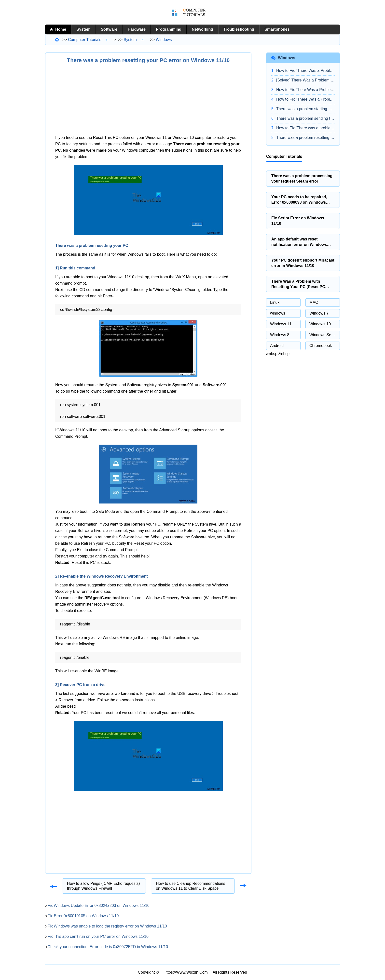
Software (109, 29)
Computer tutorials (85, 40)
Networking (202, 29)
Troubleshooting (239, 29)
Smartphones (277, 29)
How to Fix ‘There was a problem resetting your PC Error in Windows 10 (305, 128)
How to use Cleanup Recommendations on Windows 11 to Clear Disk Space (191, 886)
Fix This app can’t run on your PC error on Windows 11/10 (98, 936)
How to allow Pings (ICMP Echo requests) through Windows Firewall (103, 886)
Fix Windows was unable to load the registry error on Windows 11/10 (107, 926)
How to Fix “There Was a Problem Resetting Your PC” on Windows (305, 71)
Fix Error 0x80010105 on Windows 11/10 (83, 916)
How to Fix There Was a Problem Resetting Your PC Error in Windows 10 (305, 90)
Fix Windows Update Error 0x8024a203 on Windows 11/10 (98, 906)
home (61, 29)
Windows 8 (280, 335)
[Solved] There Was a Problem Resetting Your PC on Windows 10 (305, 80)
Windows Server (324, 335)
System (83, 29)
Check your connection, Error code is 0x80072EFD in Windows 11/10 (108, 947)
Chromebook (321, 346)
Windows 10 (320, 324)
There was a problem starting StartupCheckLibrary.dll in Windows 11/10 (305, 109)
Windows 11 (281, 324)
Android (277, 346)
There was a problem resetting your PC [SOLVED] (305, 138)
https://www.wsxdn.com (186, 972)
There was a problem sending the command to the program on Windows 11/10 (305, 118)
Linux (275, 302)
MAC (314, 302)
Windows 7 (319, 313)
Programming (169, 29)
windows (164, 40)
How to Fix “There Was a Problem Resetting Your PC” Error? (305, 99)
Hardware (137, 29)
